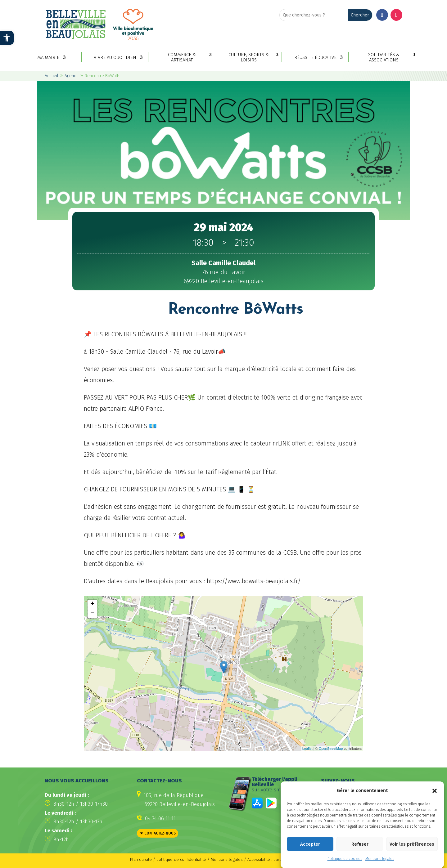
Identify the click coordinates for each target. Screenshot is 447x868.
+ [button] (92, 604)
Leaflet (307, 749)
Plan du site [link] (141, 859)
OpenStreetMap (331, 749)
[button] (435, 791)
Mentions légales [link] (380, 859)
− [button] (92, 614)
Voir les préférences (412, 844)
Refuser (360, 844)
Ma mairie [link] (48, 58)
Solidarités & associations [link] (384, 57)
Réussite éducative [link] (315, 58)
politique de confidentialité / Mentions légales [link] (200, 859)
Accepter (310, 844)
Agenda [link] (72, 76)
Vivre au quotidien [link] (115, 58)
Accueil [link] (52, 76)
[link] (7, 38)
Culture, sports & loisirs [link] (249, 57)
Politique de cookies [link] (345, 859)
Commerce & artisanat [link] (182, 57)
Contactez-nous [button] (160, 833)
